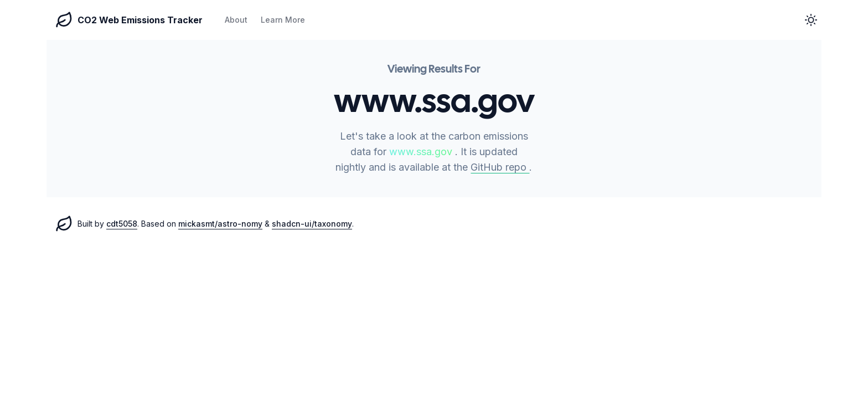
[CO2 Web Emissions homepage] (64, 224)
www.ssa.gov (422, 152)
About (236, 20)
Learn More (283, 20)
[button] (811, 20)
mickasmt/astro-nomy (220, 224)
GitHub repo (500, 167)
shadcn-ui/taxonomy (312, 224)
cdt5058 (122, 224)
